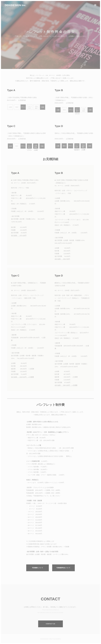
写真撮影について (38, 568)
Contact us (50, 624)
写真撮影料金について (63, 568)
